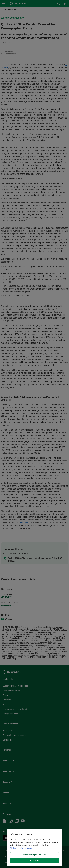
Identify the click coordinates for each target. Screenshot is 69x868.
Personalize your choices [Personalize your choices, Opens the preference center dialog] (34, 855)
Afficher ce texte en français (21, 848)
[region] (35, 848)
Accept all (35, 861)
